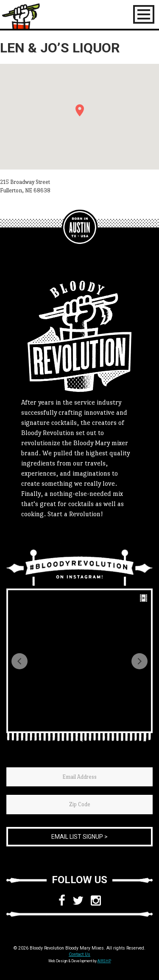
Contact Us (79, 954)
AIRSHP (104, 961)
